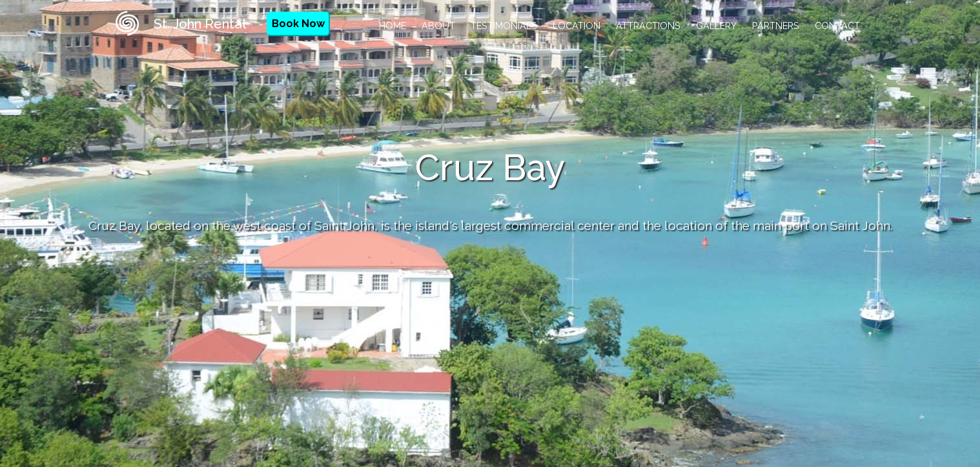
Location (577, 26)
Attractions (648, 26)
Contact (837, 26)
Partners (776, 26)
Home (393, 26)
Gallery (716, 26)
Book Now (298, 24)
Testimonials (504, 26)
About (438, 26)
